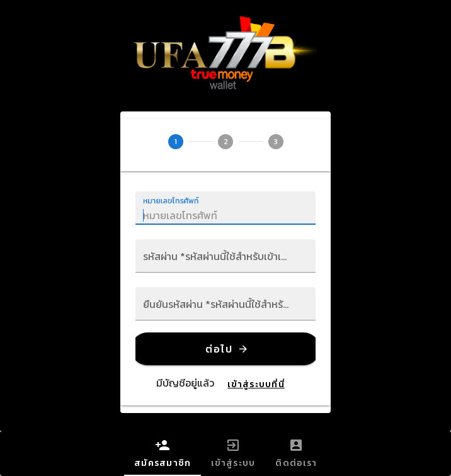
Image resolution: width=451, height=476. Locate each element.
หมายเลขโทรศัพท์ (171, 201)
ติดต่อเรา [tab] (296, 454)
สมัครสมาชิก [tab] (163, 454)
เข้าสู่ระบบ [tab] (233, 454)
